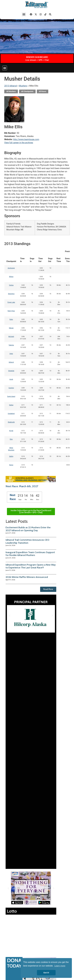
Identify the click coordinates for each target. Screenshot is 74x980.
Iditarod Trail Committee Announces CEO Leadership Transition (27, 541)
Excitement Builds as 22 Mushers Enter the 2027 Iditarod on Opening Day (28, 529)
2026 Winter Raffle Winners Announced (27, 577)
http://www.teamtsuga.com (26, 139)
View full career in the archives (19, 143)
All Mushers (11, 91)
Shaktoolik (11, 422)
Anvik (11, 379)
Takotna (11, 345)
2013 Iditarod (11, 86)
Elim (11, 439)
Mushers (23, 86)
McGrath (11, 337)
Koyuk (11, 431)
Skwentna (11, 294)
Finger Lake (11, 302)
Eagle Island (11, 396)
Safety (11, 456)
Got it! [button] (46, 973)
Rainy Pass (11, 311)
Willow (11, 277)
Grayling (11, 388)
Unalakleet (11, 414)
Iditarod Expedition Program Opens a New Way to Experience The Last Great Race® (31, 566)
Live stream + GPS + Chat (37, 60)
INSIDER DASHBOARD (37, 57)
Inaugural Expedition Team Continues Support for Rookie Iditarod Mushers (30, 554)
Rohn (11, 319)
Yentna (11, 285)
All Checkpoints (27, 91)
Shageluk (11, 371)
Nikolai (11, 328)
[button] (24, 14)
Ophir (11, 354)
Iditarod (11, 362)
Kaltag (11, 405)
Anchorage (11, 268)
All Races (43, 91)
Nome (11, 465)
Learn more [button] (60, 966)
